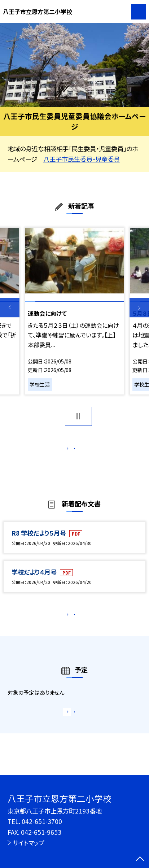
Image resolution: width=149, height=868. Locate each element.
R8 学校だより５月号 (40, 541)
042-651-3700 (42, 821)
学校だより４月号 (35, 580)
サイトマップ (29, 843)
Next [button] (139, 307)
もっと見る (71, 450)
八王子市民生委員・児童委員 (82, 159)
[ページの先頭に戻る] (140, 859)
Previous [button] (10, 307)
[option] (74, 65)
